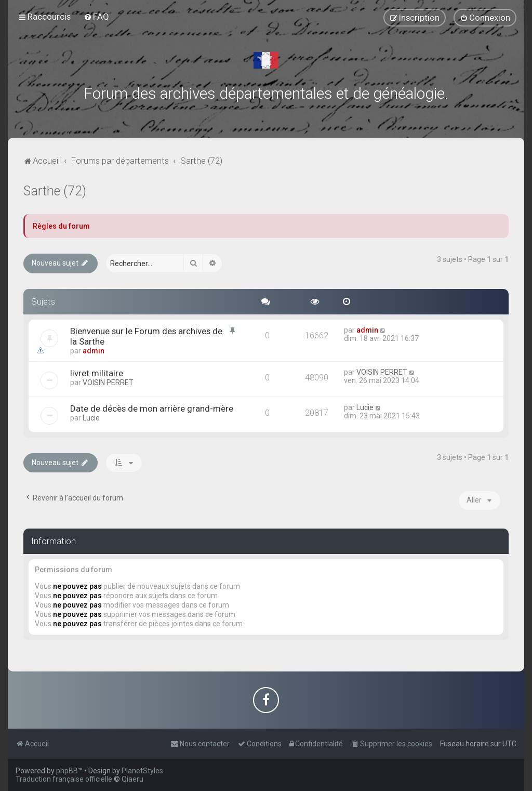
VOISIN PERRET (108, 383)
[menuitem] (96, 17)
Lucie (91, 418)
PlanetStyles (142, 771)
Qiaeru (132, 779)
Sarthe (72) (55, 191)
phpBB (67, 771)
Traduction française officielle (64, 779)
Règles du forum (61, 226)
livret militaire (97, 373)
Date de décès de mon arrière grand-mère (152, 408)
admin (94, 351)
